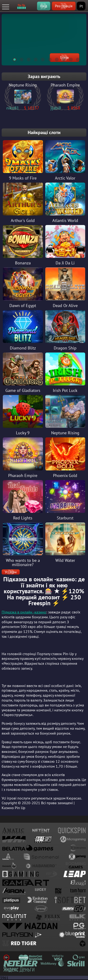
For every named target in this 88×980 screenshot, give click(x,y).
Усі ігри (11, 572)
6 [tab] (48, 59)
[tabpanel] (44, 40)
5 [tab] (41, 59)
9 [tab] (69, 59)
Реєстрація (64, 6)
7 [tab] (55, 59)
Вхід (44, 6)
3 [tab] (27, 59)
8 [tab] (62, 59)
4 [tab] (34, 59)
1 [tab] (12, 59)
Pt (81, 6)
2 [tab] (19, 59)
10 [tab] (76, 59)
